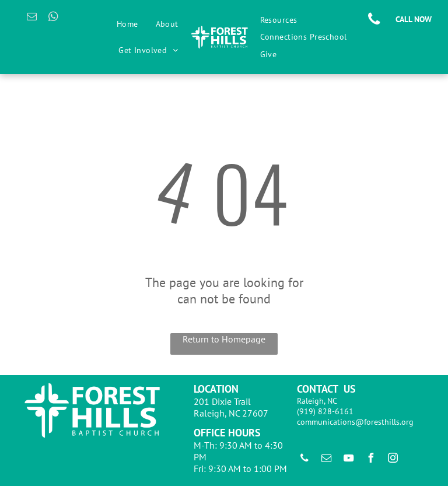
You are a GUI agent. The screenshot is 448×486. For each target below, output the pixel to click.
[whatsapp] (53, 18)
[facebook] (371, 459)
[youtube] (349, 459)
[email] (32, 18)
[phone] (304, 459)
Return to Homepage (224, 339)
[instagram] (393, 459)
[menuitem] (127, 24)
